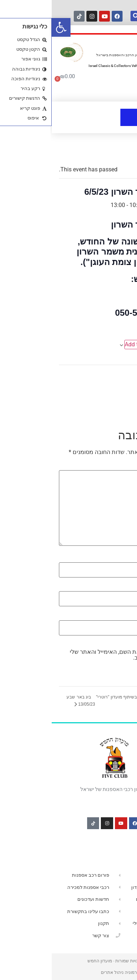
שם (124, 558)
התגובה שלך (113, 466)
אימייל (120, 587)
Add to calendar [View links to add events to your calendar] (93, 344)
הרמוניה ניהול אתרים (69, 972)
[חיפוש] (84, 16)
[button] (9, 27)
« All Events (113, 152)
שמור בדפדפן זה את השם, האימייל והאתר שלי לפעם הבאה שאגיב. (74, 655)
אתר (124, 616)
